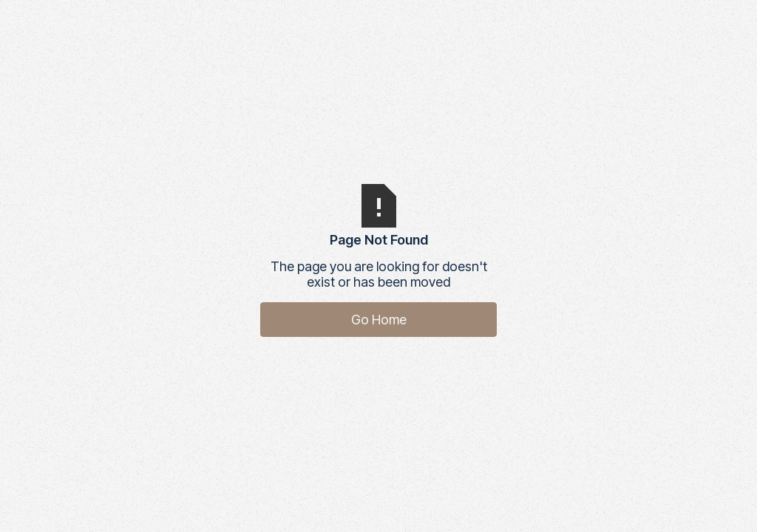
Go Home (379, 320)
